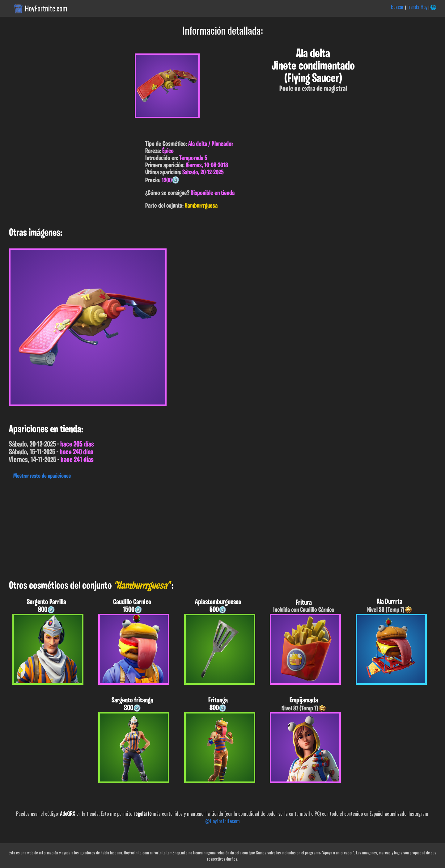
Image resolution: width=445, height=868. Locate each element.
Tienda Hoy (417, 7)
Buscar (397, 7)
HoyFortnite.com (46, 8)
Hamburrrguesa (201, 206)
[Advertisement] (185, 528)
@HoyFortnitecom (222, 821)
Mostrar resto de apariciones (42, 476)
